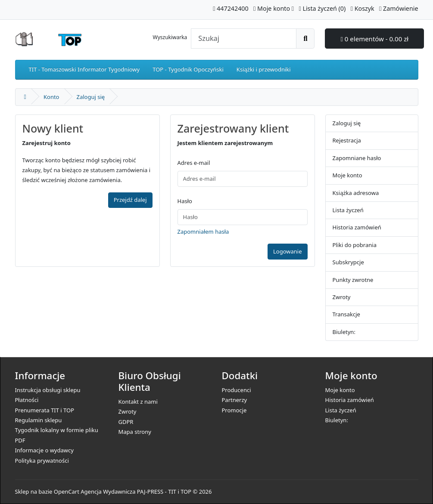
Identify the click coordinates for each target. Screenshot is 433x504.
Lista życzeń (348, 210)
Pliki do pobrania (355, 245)
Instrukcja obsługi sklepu (48, 390)
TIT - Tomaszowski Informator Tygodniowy (84, 69)
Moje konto (347, 175)
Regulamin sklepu (39, 420)
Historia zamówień (357, 227)
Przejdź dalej (130, 200)
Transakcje (346, 314)
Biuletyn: (344, 332)
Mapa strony (135, 432)
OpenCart (67, 492)
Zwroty (342, 297)
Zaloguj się (91, 97)
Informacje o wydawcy (44, 450)
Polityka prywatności (42, 461)
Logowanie (288, 251)
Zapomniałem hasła (203, 232)
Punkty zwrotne (353, 280)
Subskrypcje (348, 262)
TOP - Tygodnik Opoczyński (188, 69)
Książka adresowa (356, 193)
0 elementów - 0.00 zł (374, 39)
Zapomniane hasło (357, 158)
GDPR (126, 422)
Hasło (185, 201)
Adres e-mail (194, 163)
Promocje (234, 410)
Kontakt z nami (138, 402)
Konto (51, 97)
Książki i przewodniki (264, 69)
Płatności (27, 400)
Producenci (237, 390)
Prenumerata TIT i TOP (45, 410)
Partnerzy (235, 400)
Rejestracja (347, 140)
